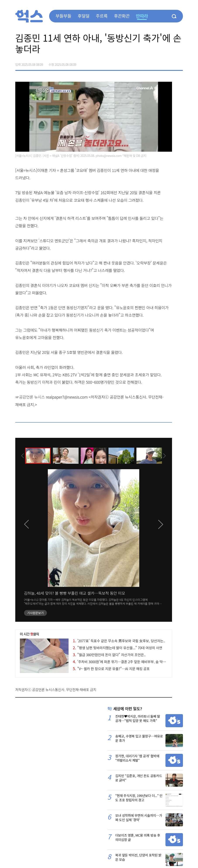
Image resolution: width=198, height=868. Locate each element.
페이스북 (152, 63)
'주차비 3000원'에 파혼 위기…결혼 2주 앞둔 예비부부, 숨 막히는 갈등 (125, 662)
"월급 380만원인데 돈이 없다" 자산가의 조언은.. (109, 655)
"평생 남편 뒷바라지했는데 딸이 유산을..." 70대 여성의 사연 (118, 648)
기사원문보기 (35, 613)
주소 (179, 63)
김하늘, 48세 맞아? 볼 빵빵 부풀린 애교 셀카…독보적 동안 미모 (75, 593)
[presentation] (21, 455)
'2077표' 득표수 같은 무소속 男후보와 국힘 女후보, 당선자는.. (119, 641)
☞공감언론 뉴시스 (30, 397)
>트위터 (161, 63)
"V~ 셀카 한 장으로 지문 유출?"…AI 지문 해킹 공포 (111, 669)
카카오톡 (170, 63)
